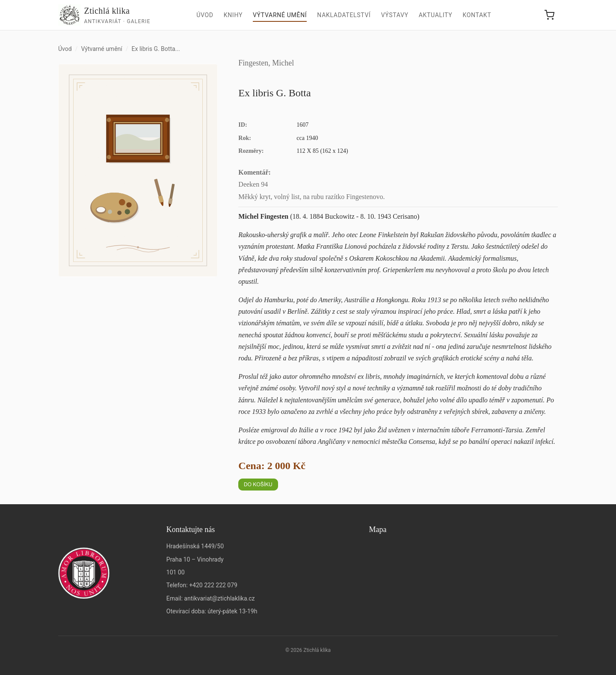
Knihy (233, 15)
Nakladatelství (344, 15)
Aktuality (436, 15)
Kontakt (477, 15)
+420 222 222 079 (213, 585)
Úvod (205, 15)
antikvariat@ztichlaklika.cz (219, 598)
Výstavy (395, 15)
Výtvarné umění (280, 15)
